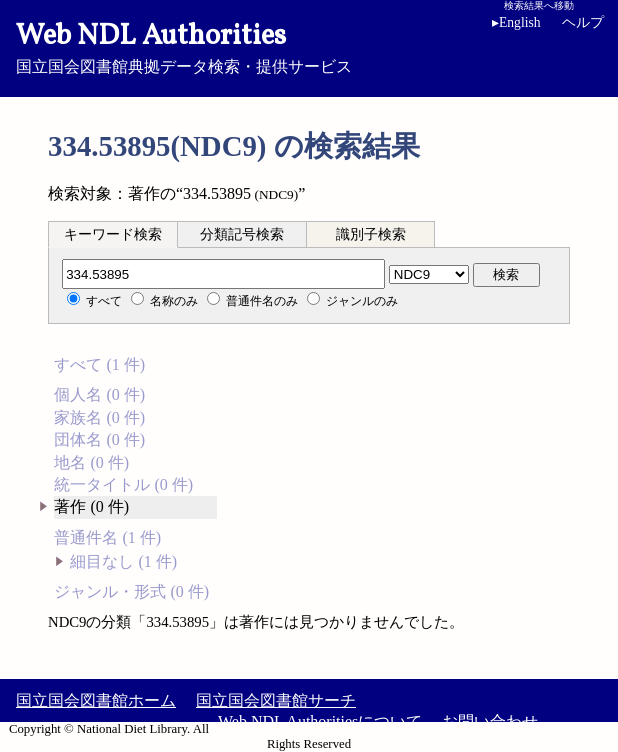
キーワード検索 (113, 234)
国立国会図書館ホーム (96, 700)
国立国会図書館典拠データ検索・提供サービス (309, 46)
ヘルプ (583, 22)
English (516, 22)
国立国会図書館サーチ (276, 700)
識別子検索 (371, 234)
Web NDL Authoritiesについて (320, 721)
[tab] (113, 234)
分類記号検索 (242, 234)
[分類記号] (223, 274)
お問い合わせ (490, 721)
